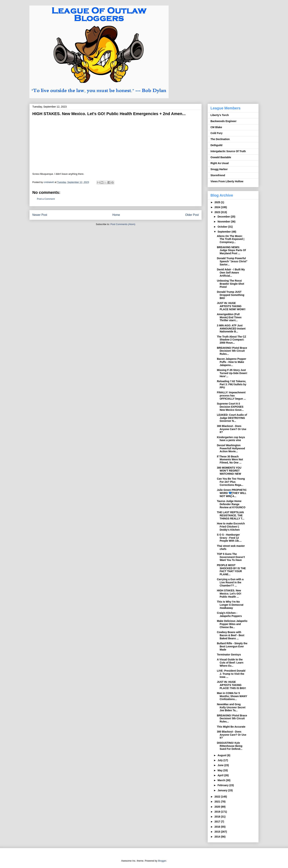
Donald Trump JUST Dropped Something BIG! (231, 295)
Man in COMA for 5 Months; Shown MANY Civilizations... (232, 696)
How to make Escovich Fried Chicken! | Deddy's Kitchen (231, 527)
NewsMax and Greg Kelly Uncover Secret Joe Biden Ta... (231, 707)
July (220, 760)
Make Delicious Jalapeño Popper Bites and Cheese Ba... (232, 624)
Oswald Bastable (221, 157)
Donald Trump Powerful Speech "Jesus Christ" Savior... (232, 261)
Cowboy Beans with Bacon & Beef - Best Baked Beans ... (231, 635)
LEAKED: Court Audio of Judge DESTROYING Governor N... (232, 418)
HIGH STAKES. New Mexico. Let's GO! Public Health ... (229, 594)
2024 (218, 207)
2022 (218, 797)
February (223, 785)
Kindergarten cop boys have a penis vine (231, 439)
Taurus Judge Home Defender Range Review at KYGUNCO (231, 504)
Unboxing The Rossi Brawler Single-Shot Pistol (231, 284)
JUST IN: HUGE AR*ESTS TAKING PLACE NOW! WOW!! (231, 306)
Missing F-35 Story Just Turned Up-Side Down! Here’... (232, 373)
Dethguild (216, 145)
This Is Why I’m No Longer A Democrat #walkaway (230, 605)
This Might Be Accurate (231, 727)
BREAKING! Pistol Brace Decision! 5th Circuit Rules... (232, 351)
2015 (218, 832)
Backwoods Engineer (224, 121)
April (221, 775)
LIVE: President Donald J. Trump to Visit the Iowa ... (231, 674)
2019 (218, 812)
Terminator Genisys (229, 655)
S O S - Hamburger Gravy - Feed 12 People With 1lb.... (229, 538)
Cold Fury (216, 133)
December (224, 217)
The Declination (220, 139)
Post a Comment (46, 199)
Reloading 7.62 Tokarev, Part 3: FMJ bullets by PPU (232, 384)
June (221, 765)
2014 (218, 837)
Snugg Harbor (219, 169)
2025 (218, 202)
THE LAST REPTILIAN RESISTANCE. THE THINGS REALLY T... (231, 515)
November (224, 222)
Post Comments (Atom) (123, 224)
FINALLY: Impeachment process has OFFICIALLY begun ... (231, 396)
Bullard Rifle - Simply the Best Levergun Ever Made (232, 646)
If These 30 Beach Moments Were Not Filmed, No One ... (230, 460)
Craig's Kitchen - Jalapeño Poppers (229, 614)
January (223, 790)
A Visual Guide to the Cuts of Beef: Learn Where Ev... (230, 663)
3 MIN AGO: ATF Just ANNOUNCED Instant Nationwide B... (231, 329)
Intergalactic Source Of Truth (228, 151)
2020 (218, 807)
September (224, 232)
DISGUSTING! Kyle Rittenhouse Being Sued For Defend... (230, 746)
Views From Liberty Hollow (227, 181)
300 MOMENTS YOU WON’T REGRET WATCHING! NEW (229, 471)
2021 (218, 802)
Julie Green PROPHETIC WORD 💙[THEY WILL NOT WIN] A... (232, 493)
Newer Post (40, 215)
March (222, 780)
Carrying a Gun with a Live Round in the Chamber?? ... (230, 582)
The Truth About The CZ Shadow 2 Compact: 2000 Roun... (232, 340)
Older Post (192, 215)
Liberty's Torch (220, 115)
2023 (218, 212)
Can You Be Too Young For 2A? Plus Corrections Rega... (231, 482)
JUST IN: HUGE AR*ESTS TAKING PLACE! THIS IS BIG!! (231, 685)
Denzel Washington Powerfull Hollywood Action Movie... (231, 448)
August (222, 755)
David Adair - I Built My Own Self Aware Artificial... (231, 273)
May (220, 770)
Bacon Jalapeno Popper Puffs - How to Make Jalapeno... (232, 362)
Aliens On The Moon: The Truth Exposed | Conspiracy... (231, 239)
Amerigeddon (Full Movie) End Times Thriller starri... (229, 317)
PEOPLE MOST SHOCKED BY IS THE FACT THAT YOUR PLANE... (231, 570)
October (223, 227)
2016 (218, 827)
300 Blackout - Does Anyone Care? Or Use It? (232, 429)
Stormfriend (218, 175)
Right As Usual (220, 163)
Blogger (162, 861)
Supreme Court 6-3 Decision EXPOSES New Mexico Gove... (230, 407)
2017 (218, 822)
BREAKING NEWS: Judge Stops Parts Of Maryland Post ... (231, 250)
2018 (218, 817)
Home (116, 215)
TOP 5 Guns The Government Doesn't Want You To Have (231, 557)
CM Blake (216, 127)
